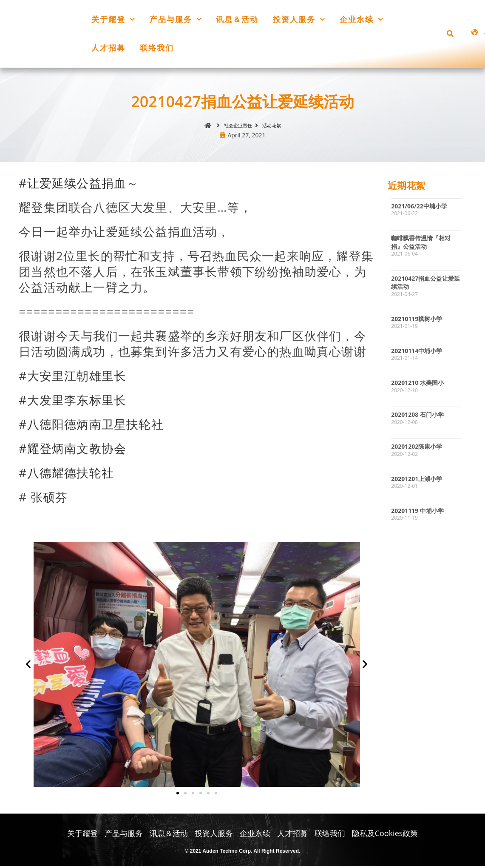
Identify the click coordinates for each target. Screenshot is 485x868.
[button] (450, 34)
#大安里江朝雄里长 (72, 377)
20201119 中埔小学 (417, 512)
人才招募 (108, 48)
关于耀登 (113, 19)
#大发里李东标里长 (72, 401)
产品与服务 (176, 19)
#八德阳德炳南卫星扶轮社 (91, 426)
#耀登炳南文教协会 (72, 450)
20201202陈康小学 (417, 448)
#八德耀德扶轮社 (66, 474)
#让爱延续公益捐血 (72, 185)
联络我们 (157, 48)
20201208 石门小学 (417, 416)
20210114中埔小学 (417, 352)
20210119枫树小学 (417, 320)
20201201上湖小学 (417, 480)
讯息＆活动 (237, 19)
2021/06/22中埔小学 (419, 208)
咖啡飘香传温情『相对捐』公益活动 (421, 244)
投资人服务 (299, 19)
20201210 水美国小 (417, 384)
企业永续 (362, 19)
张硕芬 (49, 498)
